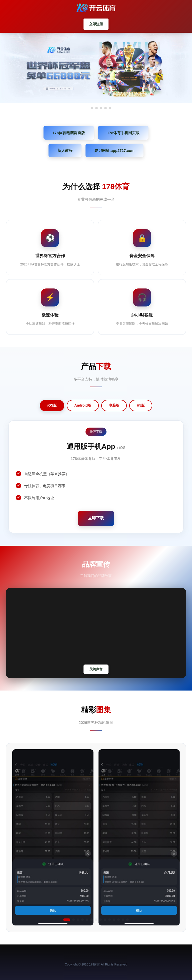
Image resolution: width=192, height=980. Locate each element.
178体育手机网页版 (123, 133)
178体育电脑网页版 (69, 133)
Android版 (83, 405)
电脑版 (114, 405)
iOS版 (52, 405)
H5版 (141, 405)
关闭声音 (96, 669)
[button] (67, 920)
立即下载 (96, 518)
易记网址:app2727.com (114, 150)
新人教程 (65, 150)
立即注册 (96, 24)
